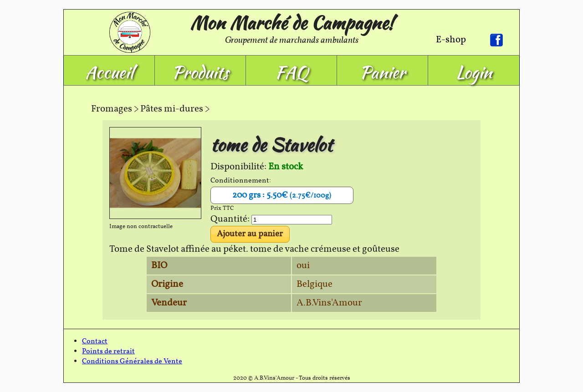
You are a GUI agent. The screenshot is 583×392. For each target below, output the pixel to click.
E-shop (451, 40)
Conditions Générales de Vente (132, 361)
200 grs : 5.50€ (282, 195)
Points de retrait (108, 351)
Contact (95, 341)
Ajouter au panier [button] (250, 234)
